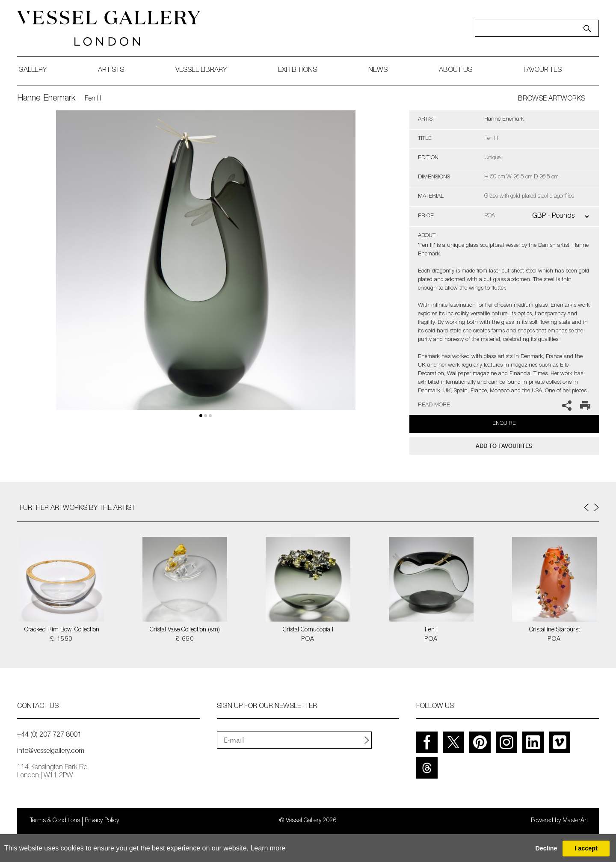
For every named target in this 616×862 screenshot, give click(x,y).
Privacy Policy (102, 821)
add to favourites (504, 446)
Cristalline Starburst (555, 630)
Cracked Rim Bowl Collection (62, 630)
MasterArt (575, 821)
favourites (543, 71)
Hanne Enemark (46, 99)
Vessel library (201, 71)
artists (111, 71)
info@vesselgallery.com (51, 752)
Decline (546, 848)
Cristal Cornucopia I (308, 630)
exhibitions (298, 71)
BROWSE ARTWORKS (552, 99)
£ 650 (185, 640)
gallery (33, 71)
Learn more (268, 848)
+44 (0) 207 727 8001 (49, 735)
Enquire (504, 424)
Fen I (431, 630)
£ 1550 (61, 640)
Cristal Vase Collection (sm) (185, 630)
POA (308, 640)
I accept (586, 848)
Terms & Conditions (55, 821)
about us (456, 71)
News (378, 71)
